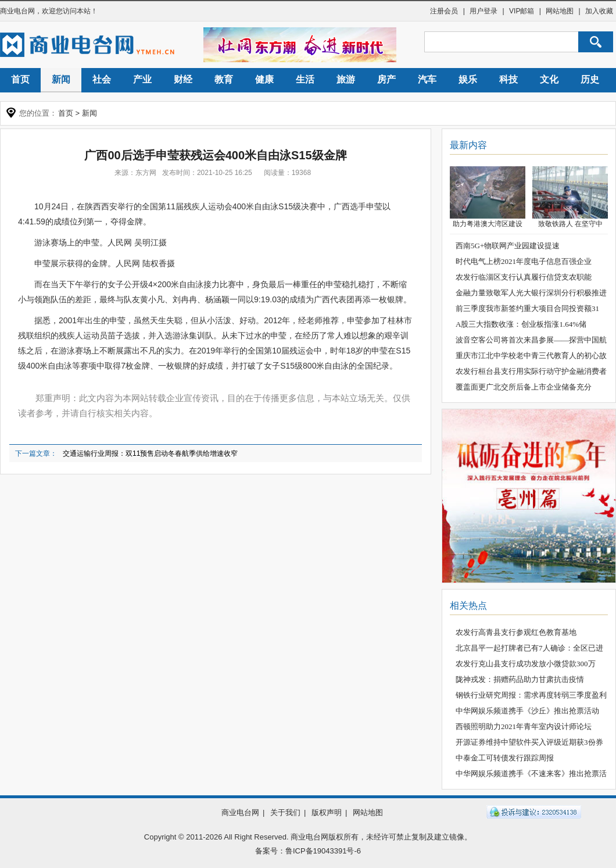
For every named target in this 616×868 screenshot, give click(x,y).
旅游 (346, 79)
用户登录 (484, 11)
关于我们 (285, 812)
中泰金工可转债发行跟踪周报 (505, 758)
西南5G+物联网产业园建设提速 (508, 246)
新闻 (61, 79)
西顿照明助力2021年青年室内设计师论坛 (524, 726)
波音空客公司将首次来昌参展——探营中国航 (531, 340)
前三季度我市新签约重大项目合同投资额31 (527, 308)
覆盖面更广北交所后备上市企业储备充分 (524, 387)
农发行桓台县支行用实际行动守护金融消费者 (531, 371)
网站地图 (560, 11)
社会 (102, 79)
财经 (183, 79)
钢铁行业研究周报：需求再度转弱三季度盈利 (531, 695)
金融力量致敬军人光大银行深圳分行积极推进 (531, 293)
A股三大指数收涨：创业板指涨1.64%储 (521, 324)
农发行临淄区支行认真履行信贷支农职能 (524, 277)
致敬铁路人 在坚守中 (570, 224)
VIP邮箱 (522, 11)
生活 (305, 79)
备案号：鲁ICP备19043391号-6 (308, 851)
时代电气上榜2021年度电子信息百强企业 (524, 261)
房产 (386, 79)
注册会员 (444, 11)
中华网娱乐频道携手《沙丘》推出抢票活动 (527, 711)
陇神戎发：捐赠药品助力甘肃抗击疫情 (520, 679)
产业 (142, 79)
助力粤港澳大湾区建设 (488, 224)
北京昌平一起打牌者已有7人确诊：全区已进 (529, 648)
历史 (590, 79)
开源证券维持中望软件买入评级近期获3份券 (529, 742)
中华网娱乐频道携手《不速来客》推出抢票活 (531, 774)
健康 (264, 79)
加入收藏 (599, 11)
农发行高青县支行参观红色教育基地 (516, 632)
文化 (549, 79)
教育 (224, 79)
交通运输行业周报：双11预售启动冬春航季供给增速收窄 (150, 453)
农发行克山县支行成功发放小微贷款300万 (526, 664)
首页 (20, 79)
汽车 (427, 79)
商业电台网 (17, 11)
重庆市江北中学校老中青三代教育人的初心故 (531, 356)
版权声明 (327, 812)
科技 (508, 79)
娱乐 (468, 79)
